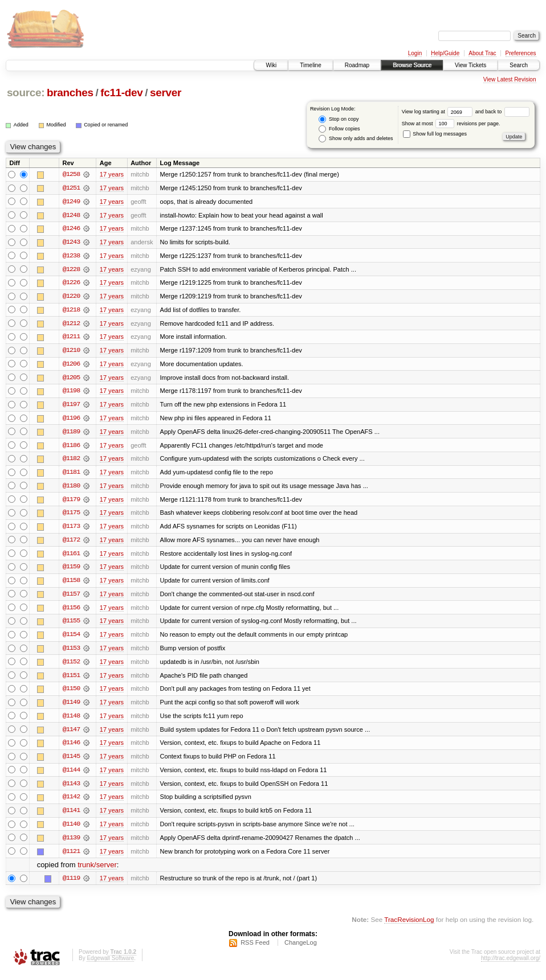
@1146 (71, 748)
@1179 (71, 502)
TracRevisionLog (409, 926)
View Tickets (470, 65)
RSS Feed (255, 949)
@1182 (71, 461)
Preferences (521, 53)
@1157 (71, 598)
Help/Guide (445, 53)
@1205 (71, 379)
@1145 (71, 762)
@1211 (71, 338)
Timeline (310, 65)
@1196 (71, 420)
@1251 (71, 188)
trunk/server (97, 872)
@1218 (71, 311)
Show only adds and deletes (356, 139)
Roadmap (357, 65)
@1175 (71, 516)
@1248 (71, 215)
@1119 (71, 885)
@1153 (71, 653)
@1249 (71, 202)
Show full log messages (435, 134)
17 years (112, 174)
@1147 (71, 735)
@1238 (71, 256)
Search (519, 65)
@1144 (71, 776)
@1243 (71, 243)
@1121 (71, 858)
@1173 (71, 530)
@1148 (71, 721)
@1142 (71, 803)
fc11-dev (121, 93)
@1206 (71, 366)
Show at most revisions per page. (451, 124)
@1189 (71, 434)
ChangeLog (301, 949)
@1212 (71, 325)
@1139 (71, 844)
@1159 (71, 571)
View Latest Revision (510, 79)
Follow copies (339, 129)
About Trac (482, 53)
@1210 (71, 352)
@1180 (71, 489)
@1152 (71, 666)
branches (70, 93)
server (166, 93)
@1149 (71, 707)
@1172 (71, 543)
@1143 (71, 789)
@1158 (71, 584)
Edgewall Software (110, 965)
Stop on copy (339, 119)
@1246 (71, 229)
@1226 (71, 284)
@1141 (71, 817)
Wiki (271, 65)
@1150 (71, 694)
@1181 (71, 475)
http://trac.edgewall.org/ (511, 965)
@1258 (71, 174)
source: (26, 93)
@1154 (71, 639)
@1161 (71, 557)
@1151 (71, 680)
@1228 (71, 270)
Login (415, 53)
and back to (502, 112)
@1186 (71, 448)
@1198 (71, 393)
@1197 (71, 407)
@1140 (71, 830)
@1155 (71, 625)
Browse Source (412, 65)
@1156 (71, 612)
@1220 (71, 297)
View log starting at (439, 112)
